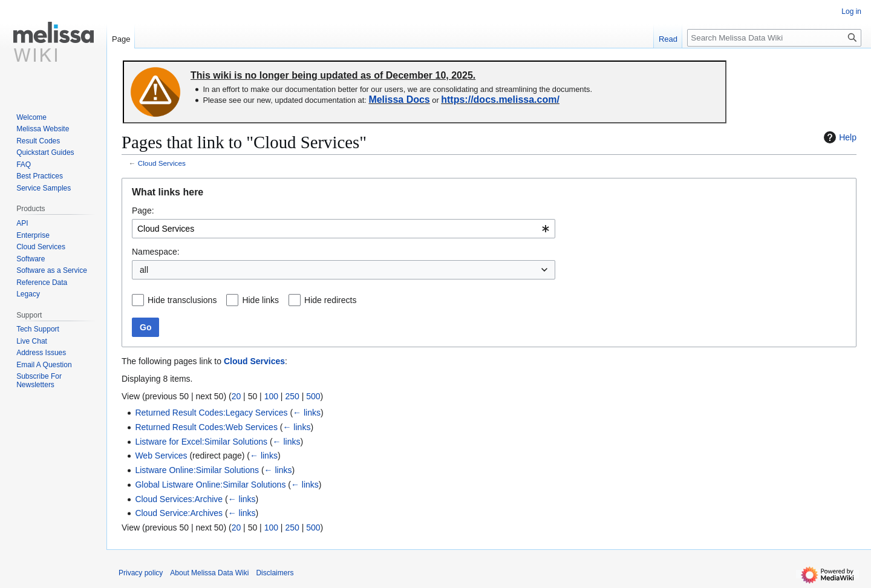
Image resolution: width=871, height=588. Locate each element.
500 (313, 396)
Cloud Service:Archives (179, 513)
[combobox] (344, 229)
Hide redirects (330, 300)
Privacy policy (141, 573)
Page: (143, 211)
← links (307, 413)
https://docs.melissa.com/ (500, 100)
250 (292, 396)
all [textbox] (144, 270)
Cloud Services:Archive (179, 499)
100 (271, 396)
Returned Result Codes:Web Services (206, 427)
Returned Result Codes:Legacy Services (211, 413)
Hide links (260, 300)
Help (839, 137)
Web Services (161, 456)
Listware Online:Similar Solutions (197, 470)
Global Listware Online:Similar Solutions (210, 485)
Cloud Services (162, 163)
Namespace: (156, 252)
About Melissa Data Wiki (209, 573)
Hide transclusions (182, 300)
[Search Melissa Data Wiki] (774, 38)
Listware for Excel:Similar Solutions (201, 442)
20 (237, 396)
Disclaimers (275, 573)
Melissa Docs (399, 100)
